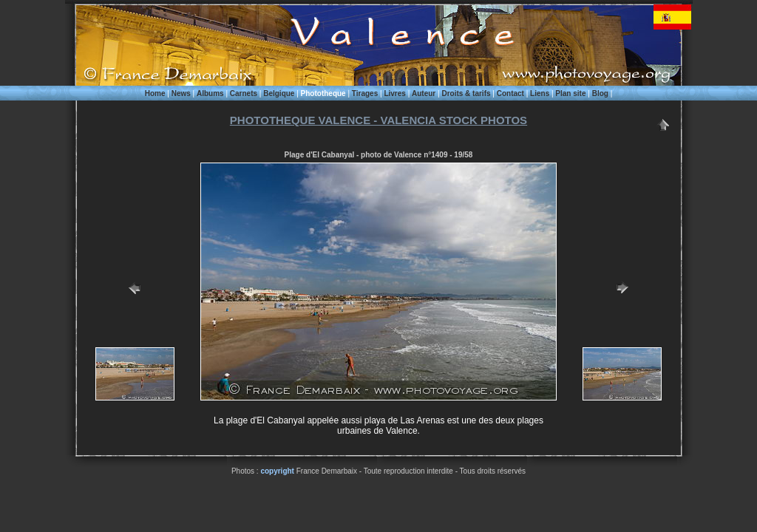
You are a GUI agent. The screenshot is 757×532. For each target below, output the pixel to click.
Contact (510, 93)
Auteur (424, 93)
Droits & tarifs (466, 93)
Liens (540, 93)
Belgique (279, 93)
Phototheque (323, 93)
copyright (277, 471)
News (181, 93)
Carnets (244, 93)
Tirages (365, 93)
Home (155, 93)
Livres (394, 93)
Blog (600, 93)
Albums (210, 93)
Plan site (570, 93)
